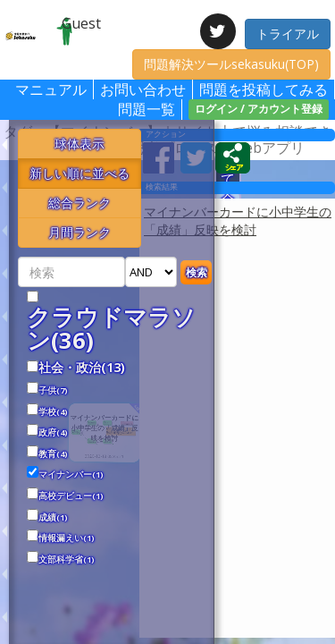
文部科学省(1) (67, 560)
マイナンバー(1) (71, 475)
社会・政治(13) (82, 368)
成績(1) (53, 518)
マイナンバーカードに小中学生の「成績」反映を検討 (238, 220)
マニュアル (51, 89)
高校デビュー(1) (71, 496)
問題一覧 (147, 109)
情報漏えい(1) (67, 538)
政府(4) (53, 433)
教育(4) (53, 454)
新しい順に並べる (80, 173)
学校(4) (53, 412)
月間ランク (80, 232)
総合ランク (80, 203)
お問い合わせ (143, 89)
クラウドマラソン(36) (111, 329)
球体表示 (80, 144)
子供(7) (53, 391)
